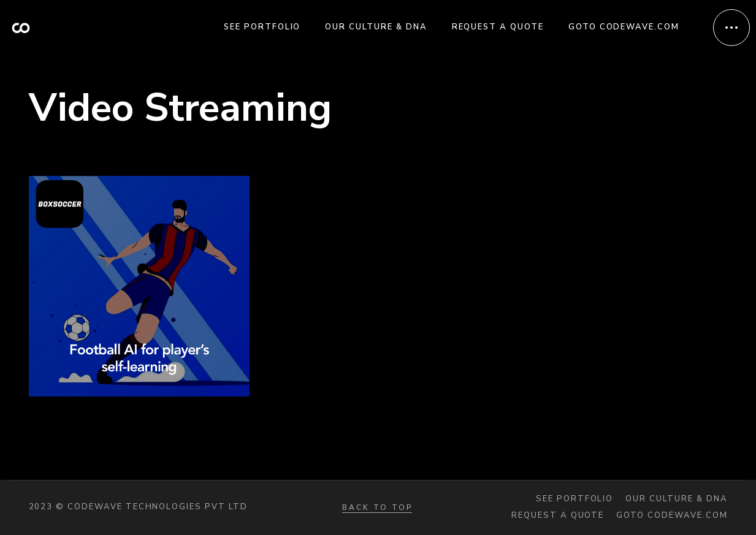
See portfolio (575, 499)
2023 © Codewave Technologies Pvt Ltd (138, 507)
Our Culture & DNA (676, 499)
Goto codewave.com (672, 516)
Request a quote (558, 516)
